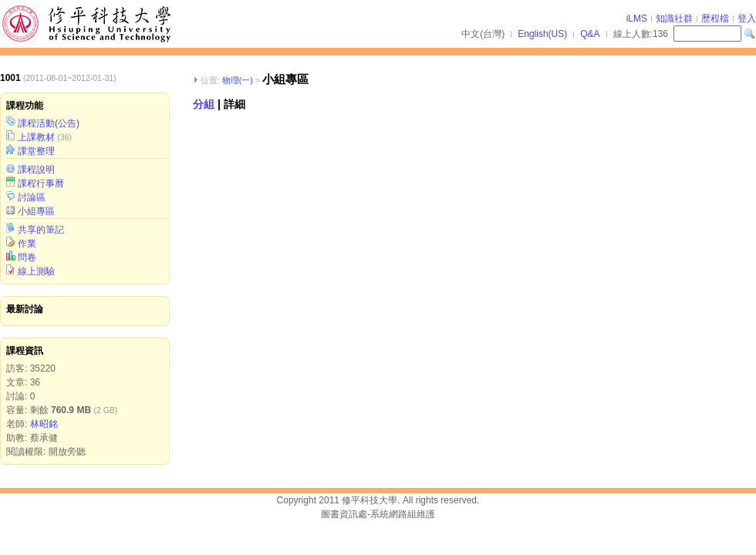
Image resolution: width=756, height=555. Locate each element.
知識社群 (674, 18)
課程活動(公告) (49, 123)
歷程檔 (715, 18)
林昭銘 (44, 424)
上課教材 (36, 137)
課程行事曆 (41, 183)
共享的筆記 (41, 230)
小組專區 (36, 211)
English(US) (542, 34)
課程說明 (36, 170)
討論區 (32, 197)
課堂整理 (36, 151)
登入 (747, 18)
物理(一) (238, 80)
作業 (27, 244)
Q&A (590, 34)
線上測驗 (36, 271)
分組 (204, 104)
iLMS (637, 18)
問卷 (27, 257)
